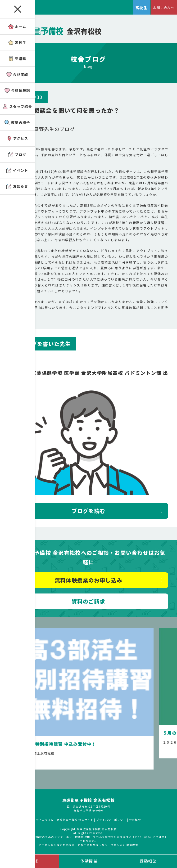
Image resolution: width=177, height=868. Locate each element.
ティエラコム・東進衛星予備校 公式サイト (65, 820)
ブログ (17, 154)
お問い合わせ (164, 8)
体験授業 (89, 861)
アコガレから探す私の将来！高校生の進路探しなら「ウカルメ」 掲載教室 (88, 845)
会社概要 (135, 820)
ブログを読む (89, 511)
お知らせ (17, 186)
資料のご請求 (89, 601)
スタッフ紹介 (17, 107)
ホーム (17, 27)
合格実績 (17, 75)
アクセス (17, 138)
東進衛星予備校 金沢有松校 (89, 800)
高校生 (17, 42)
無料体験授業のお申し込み (89, 580)
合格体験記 (17, 90)
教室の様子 (17, 122)
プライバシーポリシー (111, 820)
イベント (17, 170)
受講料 (17, 59)
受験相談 (148, 861)
